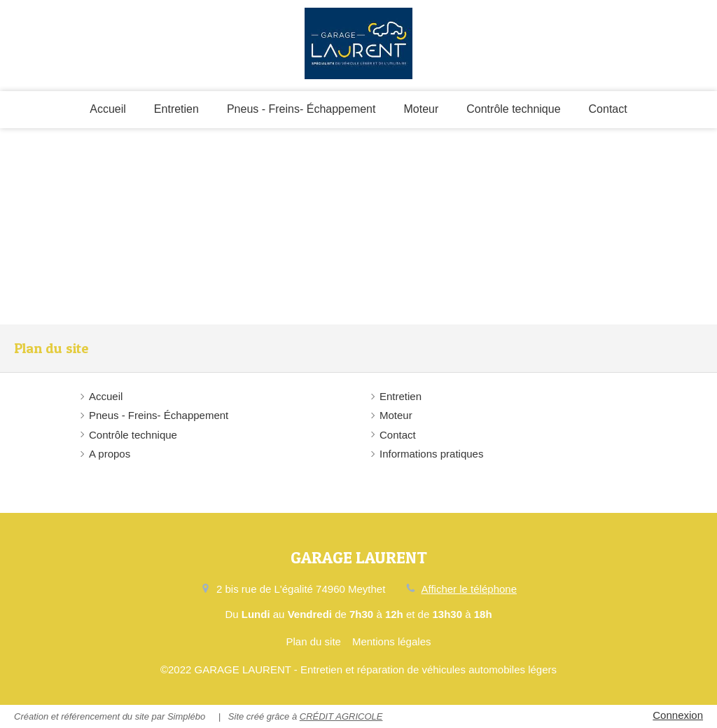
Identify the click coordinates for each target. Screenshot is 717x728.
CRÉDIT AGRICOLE (341, 716)
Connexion (678, 715)
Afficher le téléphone (469, 589)
